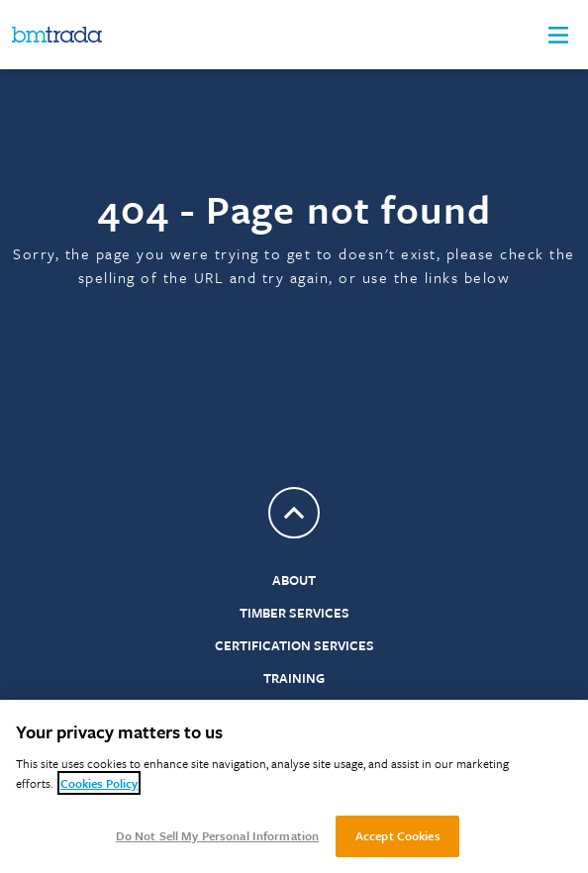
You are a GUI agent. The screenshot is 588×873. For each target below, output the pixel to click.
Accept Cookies (398, 835)
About (294, 580)
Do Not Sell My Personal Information (218, 835)
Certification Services (294, 645)
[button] (558, 35)
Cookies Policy (99, 783)
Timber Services (294, 613)
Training (294, 678)
